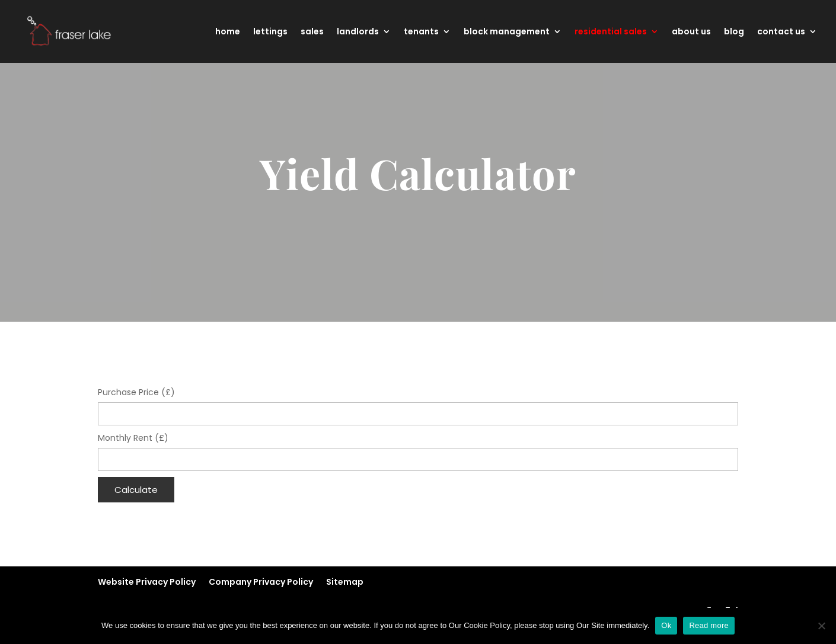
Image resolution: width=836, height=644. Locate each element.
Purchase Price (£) (136, 392)
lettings (270, 32)
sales (312, 32)
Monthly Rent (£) (133, 438)
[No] (821, 626)
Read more (709, 625)
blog (734, 32)
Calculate (136, 490)
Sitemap (345, 582)
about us (691, 32)
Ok (666, 625)
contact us (781, 32)
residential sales (611, 32)
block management (507, 32)
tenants (421, 32)
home (228, 32)
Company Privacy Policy (261, 582)
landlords (358, 32)
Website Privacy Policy (147, 582)
